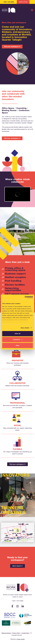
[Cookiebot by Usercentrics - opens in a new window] (25, 297)
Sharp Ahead (21, 639)
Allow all (17, 334)
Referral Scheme (6, 633)
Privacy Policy (16, 633)
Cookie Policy (25, 633)
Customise (18, 339)
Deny (17, 345)
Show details (25, 328)
